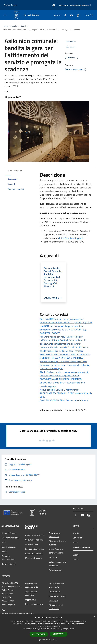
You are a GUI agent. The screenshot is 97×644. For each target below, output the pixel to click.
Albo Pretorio (55, 591)
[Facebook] (64, 15)
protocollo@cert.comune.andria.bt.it (18, 613)
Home (6, 26)
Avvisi (23, 26)
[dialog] (48, 629)
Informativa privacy (57, 596)
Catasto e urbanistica (34, 553)
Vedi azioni (72, 47)
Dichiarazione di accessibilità (56, 607)
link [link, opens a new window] (73, 629)
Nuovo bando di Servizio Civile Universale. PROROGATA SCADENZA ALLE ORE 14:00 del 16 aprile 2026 (66, 393)
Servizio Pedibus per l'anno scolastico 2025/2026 (64, 361)
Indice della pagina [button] (15, 171)
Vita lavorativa (32, 544)
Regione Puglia (10, 5)
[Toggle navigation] (5, 15)
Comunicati (78, 538)
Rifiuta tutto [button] (59, 634)
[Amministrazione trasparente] (80, 5)
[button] (48, 640)
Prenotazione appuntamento (32, 585)
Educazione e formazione (55, 535)
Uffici (4, 542)
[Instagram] (77, 15)
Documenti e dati (9, 564)
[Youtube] (70, 15)
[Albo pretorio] (64, 5)
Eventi (76, 559)
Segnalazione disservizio (31, 593)
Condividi (71, 42)
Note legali (54, 600)
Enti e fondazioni (9, 547)
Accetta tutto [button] (39, 634)
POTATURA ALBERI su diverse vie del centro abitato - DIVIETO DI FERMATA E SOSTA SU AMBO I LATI (65, 356)
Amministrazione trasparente (56, 585)
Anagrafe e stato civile (35, 535)
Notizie (76, 533)
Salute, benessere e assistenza (57, 564)
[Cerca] (92, 15)
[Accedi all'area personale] (54, 5)
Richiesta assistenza (34, 604)
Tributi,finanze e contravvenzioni (56, 551)
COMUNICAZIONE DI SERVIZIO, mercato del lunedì (64, 400)
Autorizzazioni (55, 570)
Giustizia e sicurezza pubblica (58, 543)
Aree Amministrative (10, 538)
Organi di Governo (9, 533)
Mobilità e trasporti (33, 558)
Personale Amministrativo (8, 558)
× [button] (94, 617)
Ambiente (53, 557)
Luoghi (76, 555)
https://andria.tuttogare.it (71, 238)
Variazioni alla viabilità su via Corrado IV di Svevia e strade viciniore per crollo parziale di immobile (64, 349)
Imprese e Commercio (34, 549)
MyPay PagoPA (8, 604)
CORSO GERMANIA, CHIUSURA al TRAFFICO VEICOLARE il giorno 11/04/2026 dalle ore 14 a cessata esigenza (62, 383)
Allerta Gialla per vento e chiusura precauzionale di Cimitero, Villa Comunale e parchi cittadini (64, 374)
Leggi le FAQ (31, 599)
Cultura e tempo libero (35, 540)
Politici (4, 551)
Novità (15, 26)
